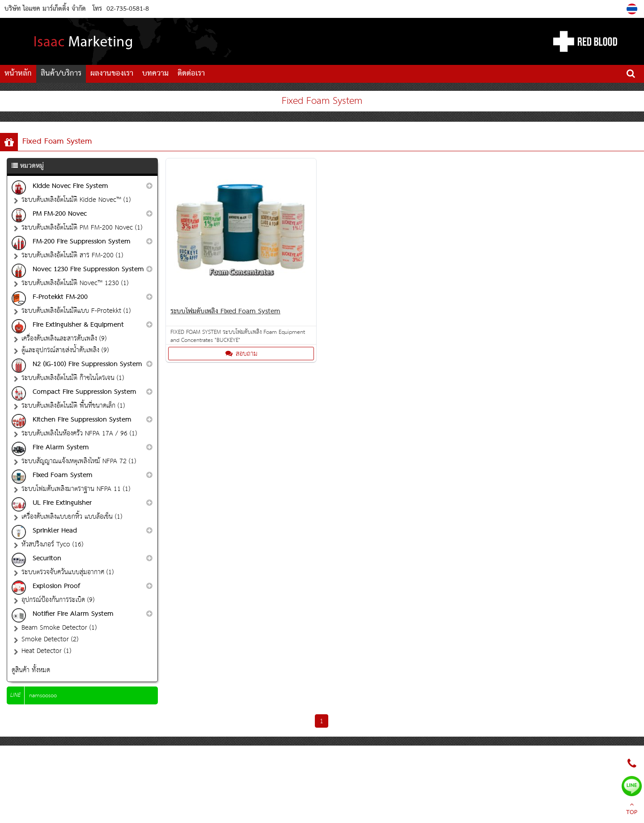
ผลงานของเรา (112, 74)
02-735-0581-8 (128, 9)
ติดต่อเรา (191, 74)
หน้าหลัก (18, 74)
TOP (632, 810)
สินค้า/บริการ (61, 74)
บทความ (155, 74)
